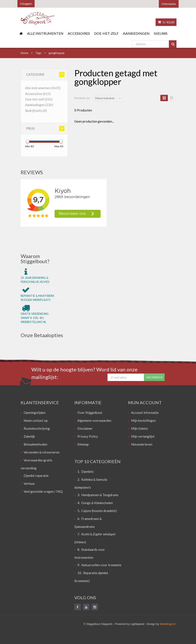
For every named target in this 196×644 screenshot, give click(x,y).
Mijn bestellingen (143, 420)
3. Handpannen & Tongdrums (98, 495)
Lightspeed (137, 624)
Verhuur (29, 483)
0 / (166, 22)
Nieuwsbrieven (142, 444)
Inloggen (26, 4)
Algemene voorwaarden (94, 420)
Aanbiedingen (136, 33)
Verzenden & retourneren (42, 452)
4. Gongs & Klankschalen (95, 503)
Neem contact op (36, 420)
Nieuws (161, 33)
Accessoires (79, 33)
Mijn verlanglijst (143, 436)
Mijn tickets (139, 428)
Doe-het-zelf (106, 33)
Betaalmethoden (35, 444)
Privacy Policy (88, 436)
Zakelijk (29, 436)
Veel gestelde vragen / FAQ (43, 491)
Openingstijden (35, 413)
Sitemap (83, 444)
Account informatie (145, 413)
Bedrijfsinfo (36, 111)
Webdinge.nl (168, 624)
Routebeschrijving (37, 428)
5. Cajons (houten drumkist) (97, 511)
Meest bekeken (105, 98)
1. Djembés (86, 471)
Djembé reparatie (36, 476)
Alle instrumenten (45, 33)
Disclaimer (85, 428)
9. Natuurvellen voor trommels (99, 565)
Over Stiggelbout (90, 413)
